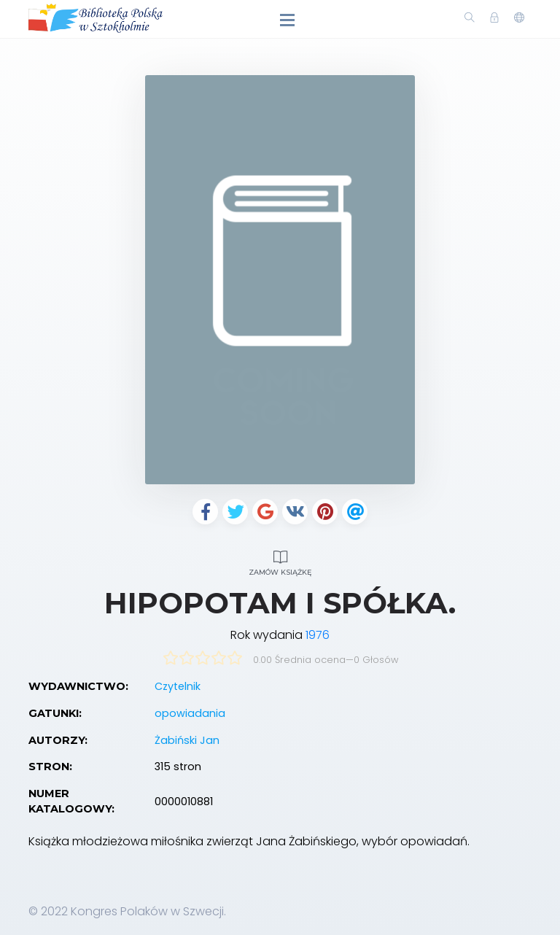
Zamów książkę (280, 561)
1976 (318, 635)
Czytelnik (178, 686)
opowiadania (190, 713)
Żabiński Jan (187, 740)
